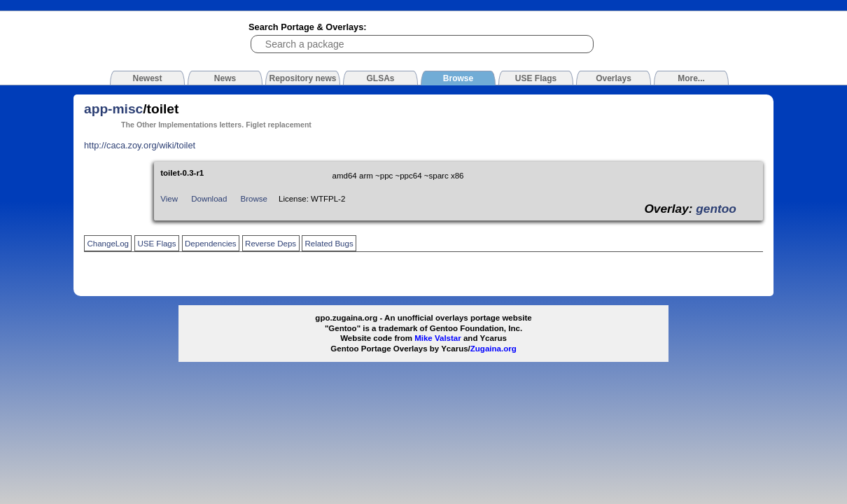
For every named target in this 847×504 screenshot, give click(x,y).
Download (209, 199)
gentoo (716, 209)
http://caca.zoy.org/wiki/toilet (140, 145)
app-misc (113, 109)
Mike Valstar (438, 338)
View (169, 199)
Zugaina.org (493, 349)
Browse (254, 199)
